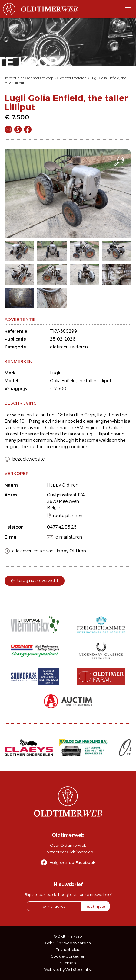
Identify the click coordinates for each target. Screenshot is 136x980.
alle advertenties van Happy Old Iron (49, 551)
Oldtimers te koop (39, 78)
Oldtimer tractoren (72, 78)
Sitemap (68, 963)
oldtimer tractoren (69, 347)
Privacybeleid (68, 950)
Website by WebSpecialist (68, 970)
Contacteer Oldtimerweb (68, 852)
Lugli (55, 373)
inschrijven (95, 906)
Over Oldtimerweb (68, 845)
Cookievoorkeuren (68, 956)
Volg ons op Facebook (73, 862)
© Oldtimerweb (68, 936)
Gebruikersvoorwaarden (68, 943)
